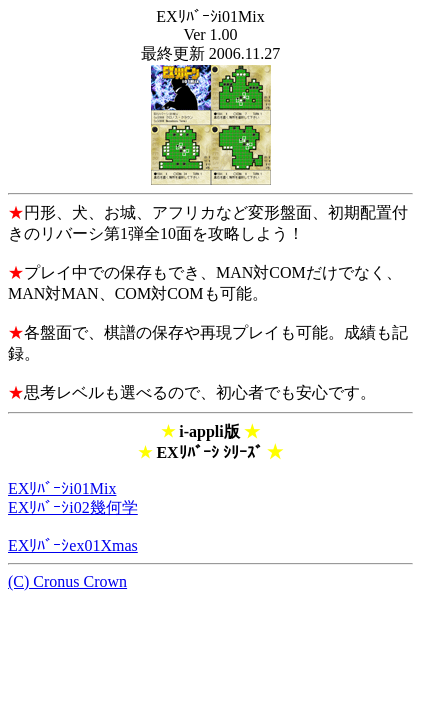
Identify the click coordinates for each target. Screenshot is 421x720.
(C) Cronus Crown (67, 581)
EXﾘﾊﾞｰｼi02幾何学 (73, 507)
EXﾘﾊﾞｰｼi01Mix (62, 488)
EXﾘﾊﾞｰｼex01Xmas (73, 545)
